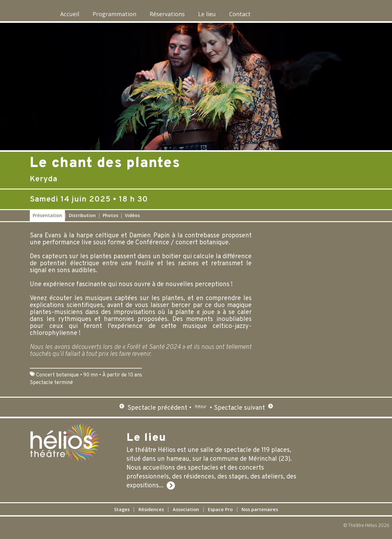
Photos (110, 219)
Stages (100, 513)
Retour (200, 412)
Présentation (47, 219)
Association (183, 513)
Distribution (82, 219)
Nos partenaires (280, 513)
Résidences (138, 513)
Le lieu (228, 16)
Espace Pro (228, 513)
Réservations (180, 16)
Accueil (62, 16)
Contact (269, 16)
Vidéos (132, 219)
